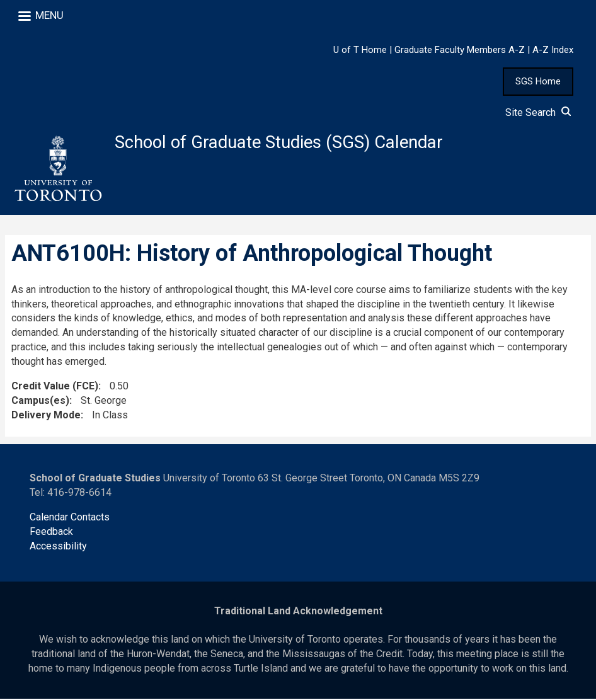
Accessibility (58, 547)
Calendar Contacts (70, 518)
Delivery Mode (46, 416)
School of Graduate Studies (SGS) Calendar (284, 143)
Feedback (51, 533)
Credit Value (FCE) (55, 387)
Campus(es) (40, 402)
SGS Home (538, 81)
